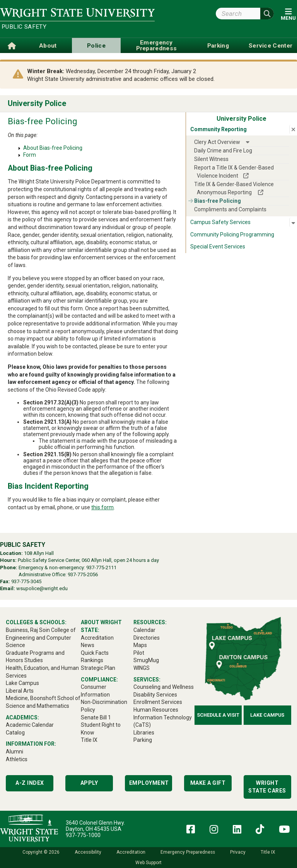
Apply (89, 783)
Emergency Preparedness (188, 852)
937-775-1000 (83, 835)
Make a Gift (208, 783)
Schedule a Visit (218, 715)
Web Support (148, 863)
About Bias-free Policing (53, 148)
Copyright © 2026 (41, 852)
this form (102, 507)
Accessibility (88, 852)
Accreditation (131, 852)
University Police (37, 104)
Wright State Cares (267, 787)
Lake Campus (267, 715)
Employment (149, 783)
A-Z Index (30, 783)
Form (30, 155)
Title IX (268, 852)
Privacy (238, 852)
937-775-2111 (101, 568)
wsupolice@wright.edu (42, 588)
